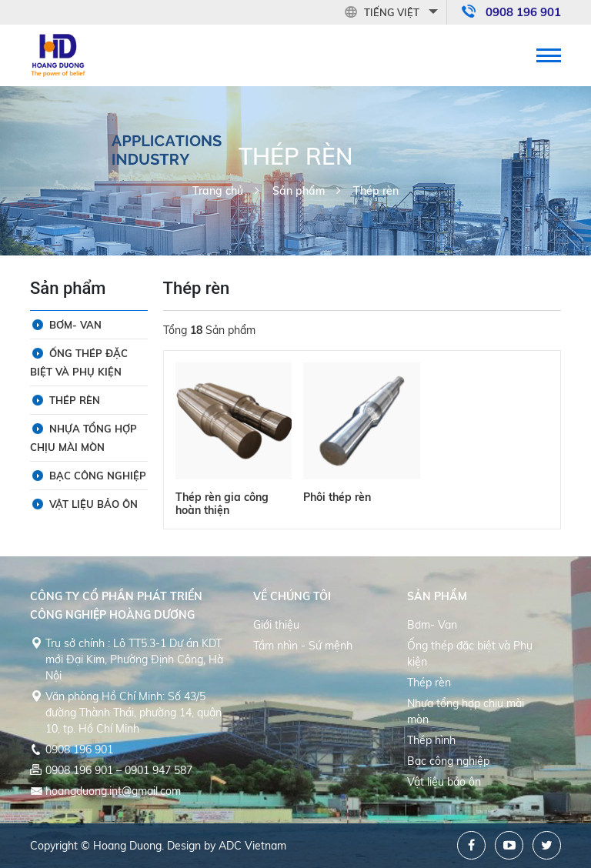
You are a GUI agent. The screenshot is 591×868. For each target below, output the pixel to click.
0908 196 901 (523, 12)
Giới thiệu (276, 625)
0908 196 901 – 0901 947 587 (119, 770)
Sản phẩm (299, 191)
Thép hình (431, 740)
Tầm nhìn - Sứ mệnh (303, 646)
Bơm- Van (75, 325)
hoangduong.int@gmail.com (113, 791)
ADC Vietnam (252, 846)
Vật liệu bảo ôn (93, 504)
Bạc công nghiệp (98, 476)
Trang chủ (218, 191)
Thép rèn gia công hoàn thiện (222, 504)
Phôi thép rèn (337, 497)
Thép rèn (376, 191)
